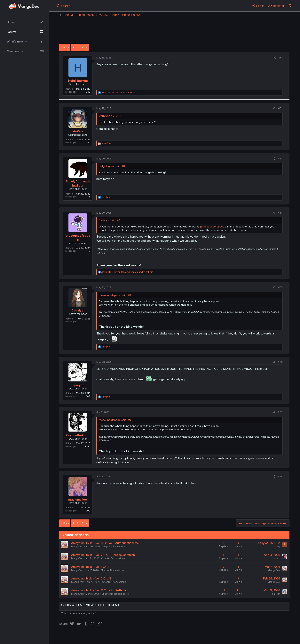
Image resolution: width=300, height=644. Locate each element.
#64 (280, 213)
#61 (281, 58)
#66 (280, 362)
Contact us (110, 636)
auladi (277, 558)
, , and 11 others (129, 272)
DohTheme (252, 639)
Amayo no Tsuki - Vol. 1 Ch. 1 (90, 567)
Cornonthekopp (78, 435)
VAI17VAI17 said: (109, 116)
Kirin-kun (275, 594)
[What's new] (290, 6)
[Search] (63, 6)
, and (119, 92)
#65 (280, 287)
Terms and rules (132, 636)
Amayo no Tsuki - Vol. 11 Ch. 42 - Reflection (100, 590)
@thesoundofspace (212, 226)
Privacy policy (155, 636)
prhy (278, 546)
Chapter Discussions (114, 546)
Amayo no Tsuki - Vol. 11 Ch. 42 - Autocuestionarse (105, 543)
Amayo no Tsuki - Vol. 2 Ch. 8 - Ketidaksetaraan (103, 555)
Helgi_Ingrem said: (110, 166)
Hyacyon (78, 385)
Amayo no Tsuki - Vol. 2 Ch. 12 (91, 578)
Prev (66, 47)
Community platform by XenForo (257, 635)
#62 (280, 108)
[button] (26, 42)
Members (13, 51)
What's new (15, 41)
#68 (280, 476)
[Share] (275, 58)
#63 (280, 159)
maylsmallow (78, 499)
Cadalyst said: (107, 220)
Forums (12, 32)
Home (11, 22)
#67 (280, 412)
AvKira (78, 131)
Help (171, 636)
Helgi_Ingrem (78, 81)
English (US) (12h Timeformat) (79, 636)
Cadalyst (78, 310)
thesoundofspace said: (113, 295)
